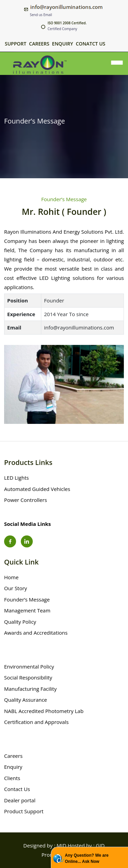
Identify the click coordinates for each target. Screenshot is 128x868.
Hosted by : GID (86, 845)
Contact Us (17, 789)
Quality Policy (20, 622)
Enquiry (62, 44)
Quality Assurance (26, 700)
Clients (12, 778)
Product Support (24, 811)
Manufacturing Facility (30, 689)
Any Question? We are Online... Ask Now (87, 858)
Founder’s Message (27, 599)
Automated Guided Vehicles (37, 489)
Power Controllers (26, 500)
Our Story (16, 588)
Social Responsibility (28, 677)
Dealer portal (20, 800)
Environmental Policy (29, 666)
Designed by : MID (45, 845)
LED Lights (16, 478)
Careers (39, 44)
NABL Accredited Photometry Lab (44, 711)
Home (11, 577)
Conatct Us (91, 44)
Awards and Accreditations (36, 633)
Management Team (27, 610)
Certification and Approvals (36, 722)
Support (16, 44)
